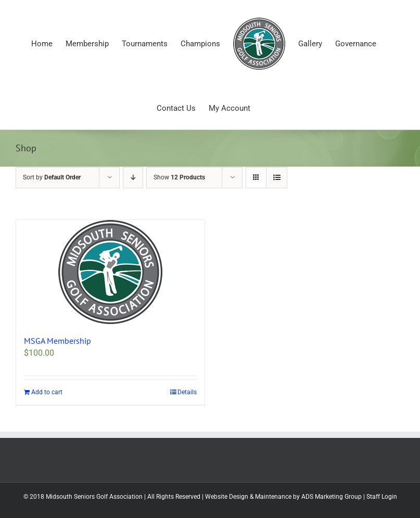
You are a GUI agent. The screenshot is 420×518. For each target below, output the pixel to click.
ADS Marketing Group (332, 497)
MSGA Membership (58, 341)
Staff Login (382, 497)
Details (187, 392)
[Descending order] (133, 178)
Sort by (52, 177)
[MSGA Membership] (110, 272)
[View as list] (277, 178)
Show (179, 177)
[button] (110, 272)
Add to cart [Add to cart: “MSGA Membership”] (47, 392)
